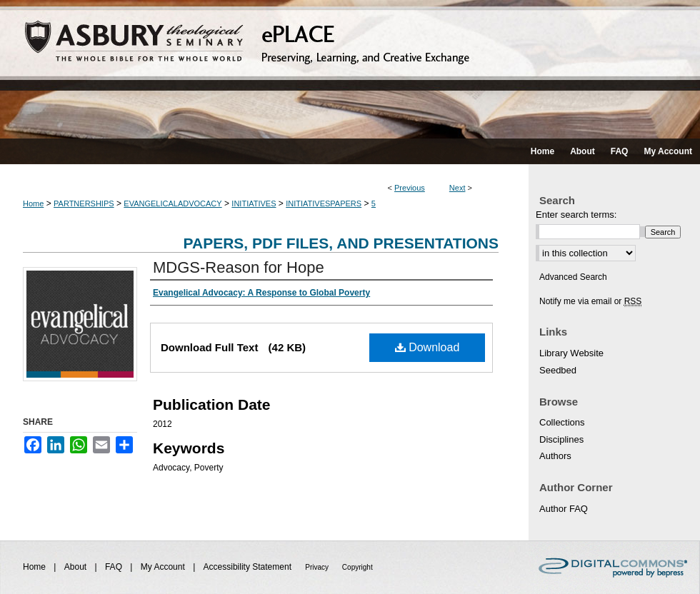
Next (457, 188)
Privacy (318, 567)
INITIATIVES (254, 203)
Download (427, 347)
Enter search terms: (576, 215)
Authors (555, 456)
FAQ (115, 567)
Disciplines (561, 439)
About (77, 567)
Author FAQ (564, 509)
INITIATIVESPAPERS (324, 203)
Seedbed (558, 370)
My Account (164, 567)
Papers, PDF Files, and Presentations (341, 243)
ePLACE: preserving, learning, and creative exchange (350, 69)
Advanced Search (573, 277)
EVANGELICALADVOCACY (172, 203)
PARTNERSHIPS (84, 203)
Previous (410, 188)
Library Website (571, 353)
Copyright (357, 567)
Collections (562, 422)
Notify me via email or (590, 301)
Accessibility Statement (249, 567)
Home (33, 203)
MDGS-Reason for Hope (239, 267)
